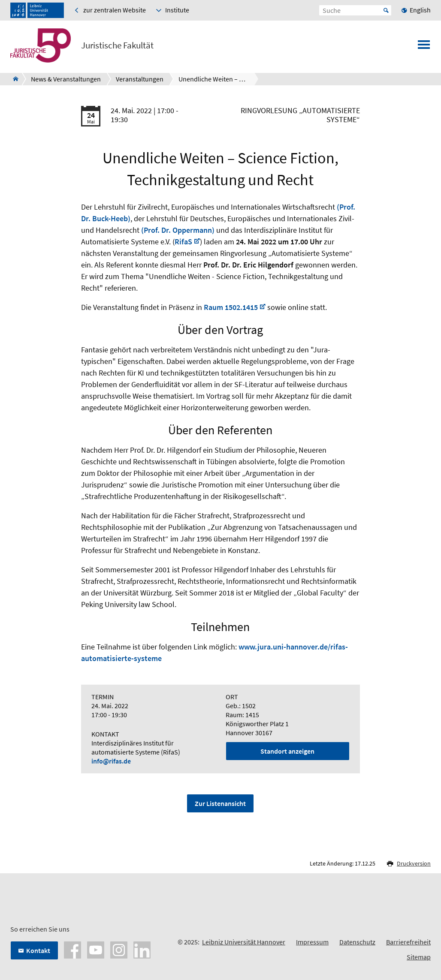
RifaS (183, 242)
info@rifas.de (111, 761)
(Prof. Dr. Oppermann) (178, 230)
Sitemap (419, 957)
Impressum (312, 942)
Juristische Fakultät (117, 45)
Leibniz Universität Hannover (244, 942)
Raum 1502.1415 (231, 307)
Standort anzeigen (287, 751)
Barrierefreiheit (408, 942)
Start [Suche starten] (386, 10)
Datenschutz (357, 942)
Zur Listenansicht (220, 803)
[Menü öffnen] (424, 47)
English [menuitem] (420, 10)
